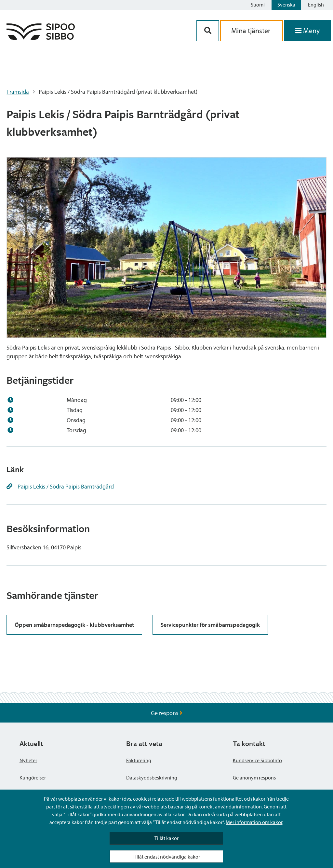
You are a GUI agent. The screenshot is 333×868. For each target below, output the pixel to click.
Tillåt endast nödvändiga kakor (166, 857)
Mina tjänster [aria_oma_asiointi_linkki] (252, 31)
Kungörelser (33, 778)
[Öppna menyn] (307, 31)
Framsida (18, 92)
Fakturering (139, 760)
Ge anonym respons (254, 778)
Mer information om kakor (254, 822)
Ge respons (167, 713)
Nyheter (28, 760)
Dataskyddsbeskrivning (152, 778)
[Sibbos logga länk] (41, 38)
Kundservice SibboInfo (257, 760)
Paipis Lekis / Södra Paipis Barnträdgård (66, 486)
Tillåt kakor (166, 838)
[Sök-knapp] (208, 31)
